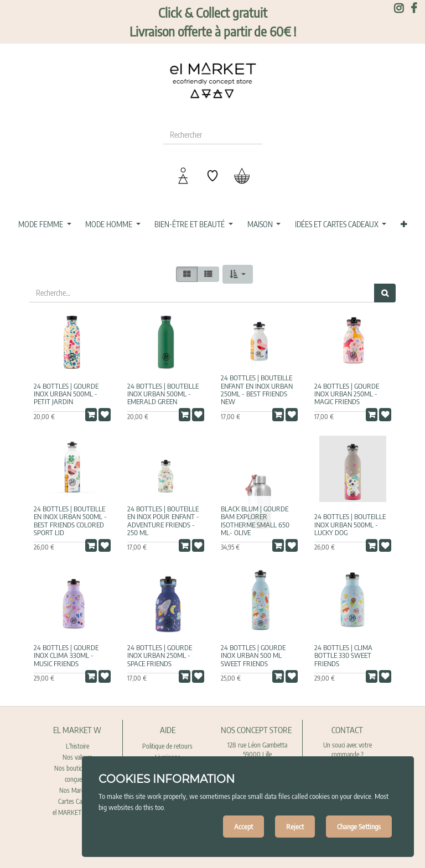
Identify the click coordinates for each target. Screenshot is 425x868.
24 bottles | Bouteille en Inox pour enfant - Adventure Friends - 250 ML (163, 521)
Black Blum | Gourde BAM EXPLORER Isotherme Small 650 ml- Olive (255, 521)
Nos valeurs (77, 757)
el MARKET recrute (77, 812)
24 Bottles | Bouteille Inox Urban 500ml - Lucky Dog (350, 524)
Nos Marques (77, 790)
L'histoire (77, 746)
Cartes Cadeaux (77, 801)
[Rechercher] (385, 293)
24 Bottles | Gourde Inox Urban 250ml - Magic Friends (347, 394)
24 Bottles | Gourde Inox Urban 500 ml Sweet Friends (253, 655)
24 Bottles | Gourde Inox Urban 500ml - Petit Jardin (66, 394)
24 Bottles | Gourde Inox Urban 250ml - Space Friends (160, 655)
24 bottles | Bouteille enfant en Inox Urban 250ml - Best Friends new (257, 389)
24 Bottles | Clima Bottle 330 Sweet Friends (343, 655)
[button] (403, 224)
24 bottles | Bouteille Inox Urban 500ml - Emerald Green (163, 394)
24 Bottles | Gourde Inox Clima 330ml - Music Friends (66, 655)
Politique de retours (167, 746)
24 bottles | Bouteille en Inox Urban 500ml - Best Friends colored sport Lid (70, 521)
